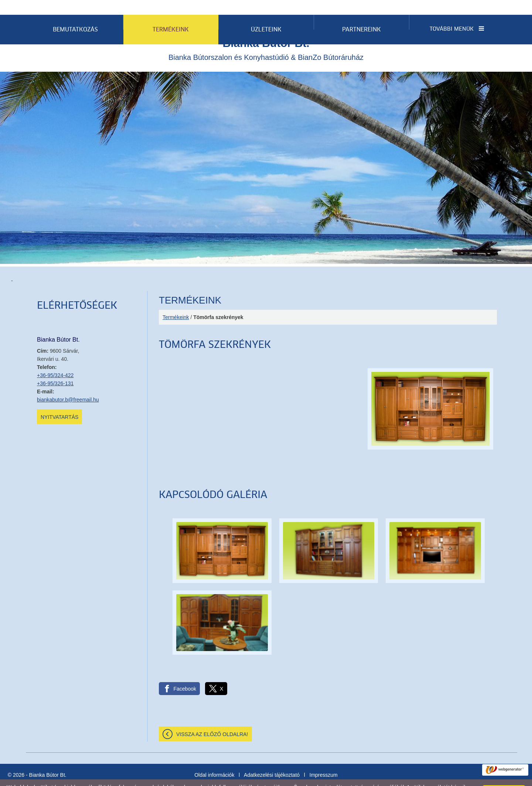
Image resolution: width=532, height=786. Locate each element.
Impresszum (324, 760)
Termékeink (176, 302)
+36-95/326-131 (55, 369)
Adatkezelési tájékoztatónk (151, 778)
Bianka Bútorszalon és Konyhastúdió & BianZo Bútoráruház (266, 34)
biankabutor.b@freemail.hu (68, 385)
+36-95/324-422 (55, 360)
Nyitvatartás (59, 402)
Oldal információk (214, 760)
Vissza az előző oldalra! (212, 719)
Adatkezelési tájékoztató (272, 760)
